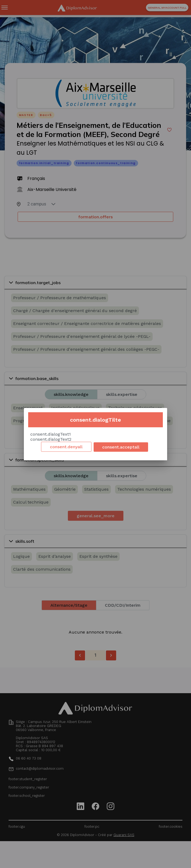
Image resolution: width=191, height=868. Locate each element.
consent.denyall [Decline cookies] (66, 447)
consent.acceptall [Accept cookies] (121, 447)
